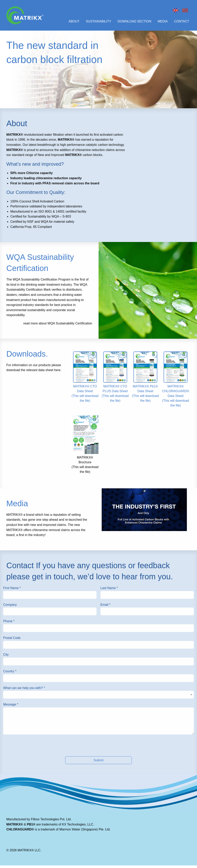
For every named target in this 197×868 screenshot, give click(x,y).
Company (10, 607)
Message (11, 707)
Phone (9, 624)
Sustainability (98, 23)
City (6, 657)
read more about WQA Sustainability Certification (58, 326)
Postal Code (12, 640)
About (74, 23)
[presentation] (98, 748)
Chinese (185, 10)
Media (163, 23)
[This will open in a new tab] (144, 512)
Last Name (109, 591)
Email (106, 607)
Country (10, 674)
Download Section (134, 23)
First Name (12, 591)
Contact (182, 23)
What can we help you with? (24, 690)
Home (176, 10)
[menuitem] (73, 23)
